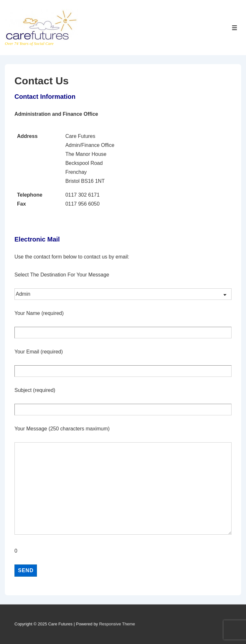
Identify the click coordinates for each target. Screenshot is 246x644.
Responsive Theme (117, 624)
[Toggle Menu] (235, 28)
